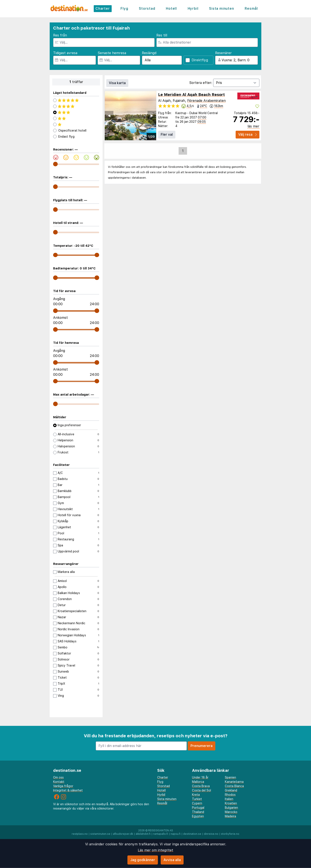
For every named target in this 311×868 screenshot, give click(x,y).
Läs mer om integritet (155, 850)
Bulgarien (231, 808)
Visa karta (117, 83)
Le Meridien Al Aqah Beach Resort (191, 95)
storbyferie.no (230, 834)
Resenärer (223, 53)
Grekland (231, 790)
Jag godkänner (143, 860)
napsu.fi (176, 834)
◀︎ (109, 116)
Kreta (196, 795)
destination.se (192, 834)
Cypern (197, 803)
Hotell (171, 9)
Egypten (198, 816)
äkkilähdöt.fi (143, 834)
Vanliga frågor (63, 786)
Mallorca (198, 782)
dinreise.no (211, 834)
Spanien (230, 777)
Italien (229, 799)
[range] (55, 164)
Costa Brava (201, 786)
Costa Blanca (234, 786)
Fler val (167, 134)
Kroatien (231, 803)
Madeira (230, 816)
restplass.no (80, 834)
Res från (60, 35)
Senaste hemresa (112, 53)
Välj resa (248, 134)
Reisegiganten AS (161, 830)
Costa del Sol (202, 790)
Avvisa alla (172, 860)
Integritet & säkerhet (68, 790)
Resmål (251, 9)
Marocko (231, 812)
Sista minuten (221, 9)
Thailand (198, 812)
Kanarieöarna (234, 782)
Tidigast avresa (65, 53)
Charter (103, 9)
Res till (162, 35)
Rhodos (230, 795)
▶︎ (152, 116)
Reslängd (149, 53)
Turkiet (197, 799)
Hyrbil (193, 9)
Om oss (58, 777)
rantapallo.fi (161, 834)
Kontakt (59, 782)
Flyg (124, 9)
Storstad (147, 9)
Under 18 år (200, 777)
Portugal (198, 808)
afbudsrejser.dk (123, 834)
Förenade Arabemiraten (206, 101)
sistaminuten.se (100, 834)
